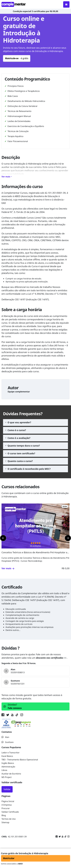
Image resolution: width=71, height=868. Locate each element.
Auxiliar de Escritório (11, 774)
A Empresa (7, 805)
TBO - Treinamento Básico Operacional (20, 760)
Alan (5, 737)
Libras (4, 770)
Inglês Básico (8, 763)
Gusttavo (8, 742)
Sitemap (5, 822)
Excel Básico (7, 756)
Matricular (9, 858)
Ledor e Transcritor (10, 753)
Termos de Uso (9, 819)
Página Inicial (8, 801)
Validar (7, 789)
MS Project (7, 777)
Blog (4, 815)
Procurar (6, 808)
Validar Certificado (10, 812)
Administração (8, 767)
